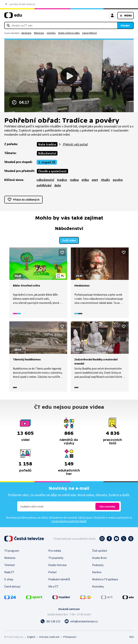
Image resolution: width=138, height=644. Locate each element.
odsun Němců (89, 33)
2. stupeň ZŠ (47, 162)
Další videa (69, 240)
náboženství (45, 180)
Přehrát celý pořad (75, 144)
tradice (62, 180)
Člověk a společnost (52, 171)
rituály (105, 180)
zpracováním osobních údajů (69, 521)
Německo (39, 33)
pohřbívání (44, 185)
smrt (95, 180)
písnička (51, 33)
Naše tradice (47, 144)
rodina (74, 180)
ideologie (26, 33)
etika (85, 180)
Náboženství (47, 153)
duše (58, 185)
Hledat (125, 25)
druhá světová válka (69, 33)
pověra (118, 180)
